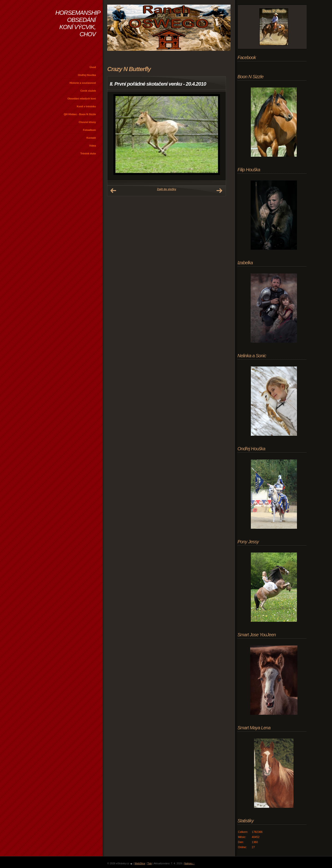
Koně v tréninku (86, 106)
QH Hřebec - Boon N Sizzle (80, 114)
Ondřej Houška (87, 75)
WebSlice (140, 863)
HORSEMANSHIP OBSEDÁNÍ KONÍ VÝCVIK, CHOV (78, 23)
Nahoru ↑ (189, 863)
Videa (93, 146)
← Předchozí (113, 191)
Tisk (149, 863)
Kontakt (91, 138)
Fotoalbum (89, 130)
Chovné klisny (87, 122)
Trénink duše (88, 153)
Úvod (93, 67)
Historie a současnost (83, 83)
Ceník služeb (88, 91)
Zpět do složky (167, 189)
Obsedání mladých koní (82, 99)
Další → (219, 191)
